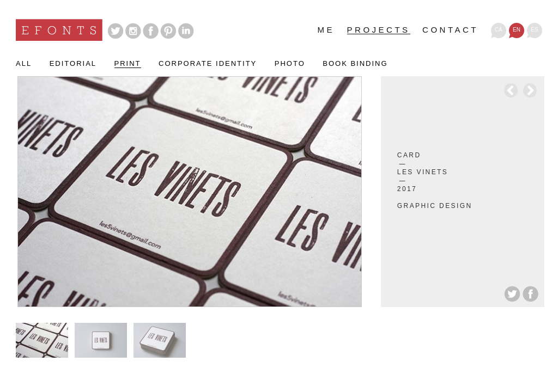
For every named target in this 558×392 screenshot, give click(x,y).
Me (326, 30)
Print (128, 64)
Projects (379, 30)
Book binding (355, 64)
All (24, 64)
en (517, 30)
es (534, 30)
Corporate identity (208, 64)
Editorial (73, 64)
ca (499, 30)
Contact (450, 30)
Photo (290, 64)
